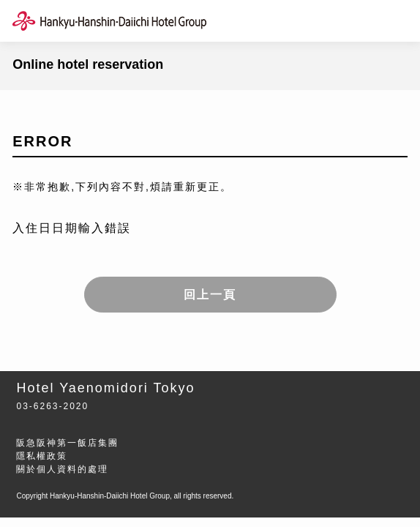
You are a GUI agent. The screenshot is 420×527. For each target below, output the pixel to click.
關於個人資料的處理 (62, 469)
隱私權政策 (42, 456)
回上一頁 (210, 295)
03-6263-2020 (52, 406)
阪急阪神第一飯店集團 (67, 443)
